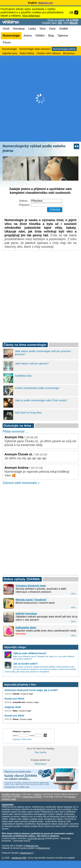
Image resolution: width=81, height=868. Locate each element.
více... (74, 594)
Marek (74, 23)
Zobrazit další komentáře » (21, 483)
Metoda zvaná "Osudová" (31, 600)
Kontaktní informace (11, 794)
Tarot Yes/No (40, 752)
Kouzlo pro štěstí (14, 699)
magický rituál (13, 707)
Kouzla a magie (27, 694)
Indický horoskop (26, 613)
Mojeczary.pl (40, 764)
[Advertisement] (40, 99)
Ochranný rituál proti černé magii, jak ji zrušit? (31, 690)
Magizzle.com (46, 3)
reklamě (38, 794)
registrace (16, 739)
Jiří (60, 23)
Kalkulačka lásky (26, 627)
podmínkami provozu (32, 797)
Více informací (31, 16)
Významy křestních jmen (31, 586)
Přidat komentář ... (15, 431)
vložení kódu (26, 739)
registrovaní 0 (26, 853)
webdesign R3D (19, 858)
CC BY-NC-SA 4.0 (36, 838)
